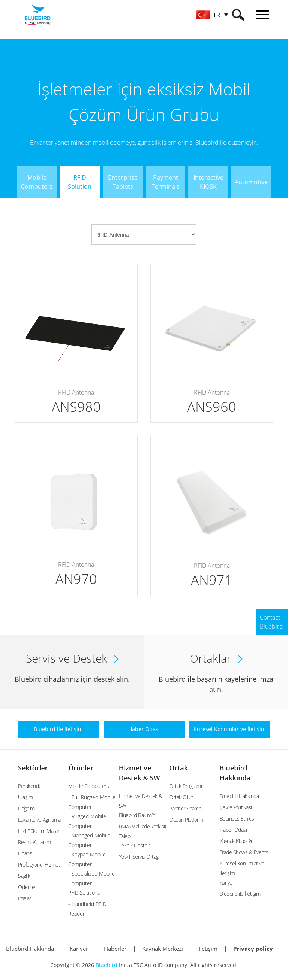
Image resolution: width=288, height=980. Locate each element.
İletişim (208, 949)
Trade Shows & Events (244, 852)
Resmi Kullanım (34, 842)
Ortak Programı (185, 786)
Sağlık (24, 876)
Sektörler (33, 768)
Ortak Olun (181, 797)
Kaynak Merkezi (163, 949)
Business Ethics (237, 818)
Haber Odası (233, 830)
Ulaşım (25, 797)
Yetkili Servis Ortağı (139, 857)
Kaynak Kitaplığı (236, 841)
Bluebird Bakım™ (137, 815)
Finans (25, 853)
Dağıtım (26, 808)
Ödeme (26, 887)
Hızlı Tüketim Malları (39, 831)
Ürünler (81, 768)
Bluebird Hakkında (239, 796)
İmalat (25, 898)
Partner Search (185, 808)
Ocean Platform (186, 820)
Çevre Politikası (236, 807)
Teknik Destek (134, 845)
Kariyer (227, 882)
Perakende (30, 786)
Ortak (178, 768)
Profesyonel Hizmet (39, 865)
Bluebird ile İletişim (240, 894)
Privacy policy (253, 949)
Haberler (115, 949)
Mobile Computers (88, 786)
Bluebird (106, 965)
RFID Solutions (84, 893)
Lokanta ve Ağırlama (39, 820)
